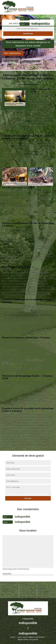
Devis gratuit (11, 61)
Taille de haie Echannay (7, 587)
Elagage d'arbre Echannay (44, 595)
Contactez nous (32, 61)
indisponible (41, 18)
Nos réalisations (12, 53)
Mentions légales (28, 640)
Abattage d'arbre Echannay (9, 592)
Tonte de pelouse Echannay (27, 587)
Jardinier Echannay (28, 591)
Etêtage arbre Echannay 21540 (45, 590)
